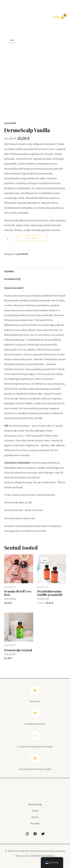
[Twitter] (43, 834)
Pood (35, 811)
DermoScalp (35, 804)
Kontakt (35, 823)
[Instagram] (27, 834)
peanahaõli (10, 123)
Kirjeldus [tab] (9, 271)
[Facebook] (35, 834)
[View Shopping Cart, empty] (58, 17)
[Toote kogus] (9, 239)
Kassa (35, 817)
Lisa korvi (32, 238)
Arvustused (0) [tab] (12, 279)
